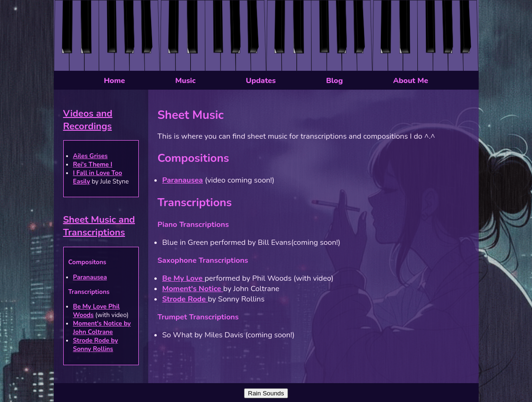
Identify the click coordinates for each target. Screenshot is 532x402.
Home (114, 81)
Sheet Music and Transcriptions (99, 226)
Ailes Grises (91, 156)
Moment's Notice (193, 289)
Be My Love (184, 278)
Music (185, 81)
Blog (335, 81)
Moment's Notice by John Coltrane (102, 328)
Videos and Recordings (88, 120)
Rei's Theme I (93, 165)
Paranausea (90, 277)
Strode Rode (185, 299)
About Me (411, 81)
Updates (261, 81)
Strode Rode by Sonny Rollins (96, 345)
